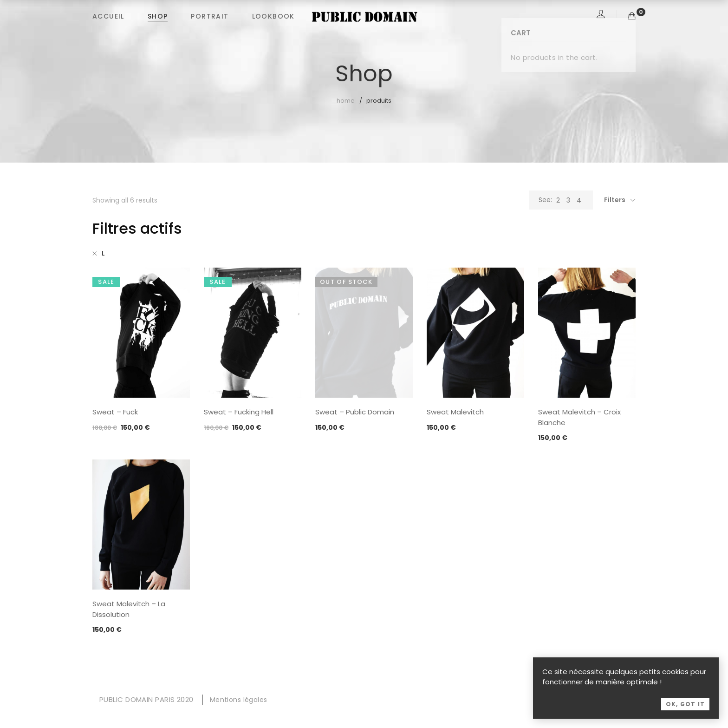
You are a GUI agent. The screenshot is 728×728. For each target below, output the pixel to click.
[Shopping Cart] (632, 16)
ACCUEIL (108, 16)
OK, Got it (685, 713)
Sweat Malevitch (455, 412)
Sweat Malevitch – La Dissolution (129, 609)
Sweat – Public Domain (355, 412)
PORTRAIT (210, 16)
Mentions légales (239, 700)
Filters (615, 200)
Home (346, 101)
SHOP (158, 16)
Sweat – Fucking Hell (239, 412)
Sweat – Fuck (115, 412)
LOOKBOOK (273, 16)
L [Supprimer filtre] (103, 253)
